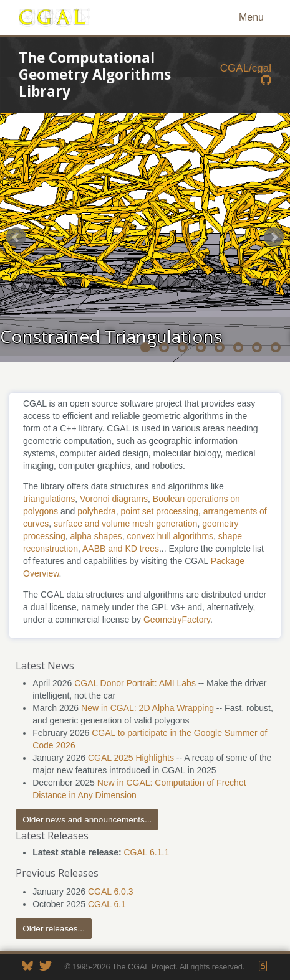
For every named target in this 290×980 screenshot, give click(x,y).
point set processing (159, 511)
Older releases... (54, 929)
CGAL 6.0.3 (111, 892)
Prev (16, 237)
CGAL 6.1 (107, 904)
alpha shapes (96, 536)
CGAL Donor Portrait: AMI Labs (135, 683)
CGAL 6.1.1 (146, 852)
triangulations (49, 499)
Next (274, 237)
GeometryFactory (177, 620)
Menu (251, 17)
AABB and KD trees (121, 549)
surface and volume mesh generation (125, 524)
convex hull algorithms (171, 536)
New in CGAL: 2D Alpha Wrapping (147, 708)
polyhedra (97, 511)
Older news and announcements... (87, 820)
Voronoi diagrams (114, 499)
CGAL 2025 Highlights (131, 758)
